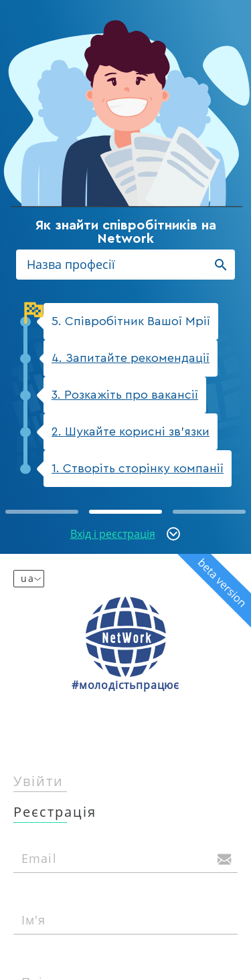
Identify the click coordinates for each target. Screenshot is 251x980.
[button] (42, 512)
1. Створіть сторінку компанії (138, 468)
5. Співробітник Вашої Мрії (127, 315)
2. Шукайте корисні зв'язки (131, 431)
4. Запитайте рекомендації (131, 358)
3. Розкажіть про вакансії (125, 395)
